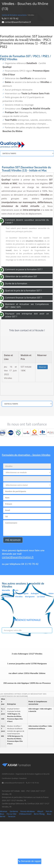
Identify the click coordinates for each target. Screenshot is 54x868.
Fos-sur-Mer (12, 814)
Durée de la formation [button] (16, 283)
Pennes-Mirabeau (28, 811)
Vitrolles (19, 597)
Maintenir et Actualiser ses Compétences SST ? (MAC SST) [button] (27, 306)
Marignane (30, 597)
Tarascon (12, 816)
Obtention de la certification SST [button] (21, 276)
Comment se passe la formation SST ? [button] (24, 269)
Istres (44, 593)
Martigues (24, 593)
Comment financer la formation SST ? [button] (24, 298)
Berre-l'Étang (39, 814)
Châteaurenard (25, 814)
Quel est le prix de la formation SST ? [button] (23, 290)
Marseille (6, 590)
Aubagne (35, 593)
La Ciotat (41, 597)
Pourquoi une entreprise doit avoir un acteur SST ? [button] (27, 315)
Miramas (4, 811)
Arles (15, 593)
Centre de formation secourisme (14, 15)
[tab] (27, 222)
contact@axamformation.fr (18, 557)
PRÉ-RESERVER (13, 540)
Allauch (40, 811)
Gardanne (14, 811)
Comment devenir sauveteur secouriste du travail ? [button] (27, 221)
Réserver (43, 367)
